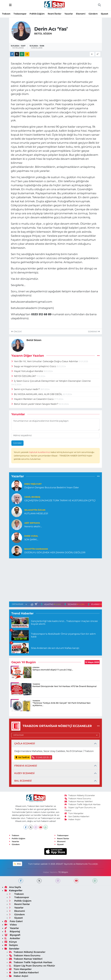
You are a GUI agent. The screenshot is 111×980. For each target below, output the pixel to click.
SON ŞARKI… (31, 539)
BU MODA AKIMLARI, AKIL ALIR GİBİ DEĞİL (37, 394)
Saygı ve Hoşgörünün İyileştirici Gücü (34, 366)
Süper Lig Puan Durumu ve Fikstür (32, 966)
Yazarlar (69, 14)
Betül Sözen (43, 34)
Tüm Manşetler (74, 813)
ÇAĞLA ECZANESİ (25, 743)
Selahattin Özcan (35, 510)
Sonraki (94, 332)
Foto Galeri (14, 921)
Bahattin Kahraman (36, 549)
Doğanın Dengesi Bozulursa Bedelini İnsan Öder (52, 487)
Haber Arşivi (73, 819)
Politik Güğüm (37, 14)
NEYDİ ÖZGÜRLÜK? (24, 376)
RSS (18, 864)
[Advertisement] (55, 579)
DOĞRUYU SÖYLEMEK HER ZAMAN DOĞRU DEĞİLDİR (55, 552)
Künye (11, 942)
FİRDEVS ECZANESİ (26, 766)
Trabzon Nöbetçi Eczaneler (80, 795)
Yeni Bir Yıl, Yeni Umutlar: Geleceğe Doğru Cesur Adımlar (45, 361)
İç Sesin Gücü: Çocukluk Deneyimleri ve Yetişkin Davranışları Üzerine (51, 381)
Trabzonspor (20, 14)
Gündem (93, 14)
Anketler (12, 938)
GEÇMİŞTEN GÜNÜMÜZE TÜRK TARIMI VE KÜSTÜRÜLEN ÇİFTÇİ (60, 500)
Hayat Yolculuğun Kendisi (28, 371)
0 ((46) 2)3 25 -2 (42, 757)
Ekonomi (81, 14)
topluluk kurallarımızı (40, 452)
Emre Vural (31, 536)
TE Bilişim (63, 872)
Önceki (17, 332)
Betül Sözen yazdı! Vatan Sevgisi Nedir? (35, 404)
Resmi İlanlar (54, 14)
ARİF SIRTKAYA (32, 523)
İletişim (11, 945)
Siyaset (105, 14)
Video (11, 925)
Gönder (18, 443)
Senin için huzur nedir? (26, 389)
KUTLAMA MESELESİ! (36, 513)
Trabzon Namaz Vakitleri (79, 801)
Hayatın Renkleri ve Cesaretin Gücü (33, 399)
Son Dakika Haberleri (77, 816)
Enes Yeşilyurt (33, 484)
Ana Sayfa (13, 887)
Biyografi (12, 935)
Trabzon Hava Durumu (78, 799)
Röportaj (12, 931)
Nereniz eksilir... (33, 526)
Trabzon (6, 14)
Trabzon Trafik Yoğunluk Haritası (83, 804)
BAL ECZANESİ (23, 781)
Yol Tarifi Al (23, 757)
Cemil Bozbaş (32, 497)
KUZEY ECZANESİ (24, 773)
